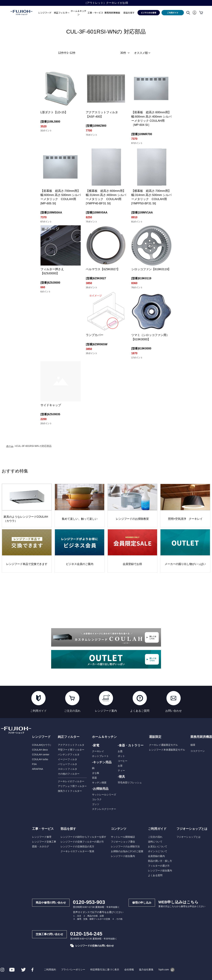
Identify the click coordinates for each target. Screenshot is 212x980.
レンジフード (41, 737)
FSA (34, 764)
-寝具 (121, 777)
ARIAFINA (37, 769)
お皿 (120, 751)
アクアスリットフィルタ (71, 745)
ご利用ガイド (173, 13)
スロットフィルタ (67, 769)
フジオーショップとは (188, 837)
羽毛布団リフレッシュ (130, 783)
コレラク (97, 799)
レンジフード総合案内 (123, 856)
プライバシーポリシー (73, 970)
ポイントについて (157, 851)
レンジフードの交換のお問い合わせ (92, 946)
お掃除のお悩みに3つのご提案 (127, 851)
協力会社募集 (146, 970)
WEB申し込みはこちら (178, 902)
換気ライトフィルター (70, 791)
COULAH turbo (40, 759)
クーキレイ (98, 751)
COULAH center (40, 755)
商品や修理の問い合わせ (50, 903)
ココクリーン (198, 751)
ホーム (10, 446)
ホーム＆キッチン (104, 737)
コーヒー (123, 761)
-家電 (96, 745)
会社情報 (129, 970)
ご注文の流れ (155, 837)
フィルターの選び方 (159, 866)
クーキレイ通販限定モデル (163, 745)
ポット (121, 756)
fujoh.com (167, 970)
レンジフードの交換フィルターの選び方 (82, 842)
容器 (94, 778)
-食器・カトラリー (131, 745)
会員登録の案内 (156, 856)
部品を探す (68, 829)
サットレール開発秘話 (123, 837)
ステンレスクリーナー (104, 809)
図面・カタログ (40, 846)
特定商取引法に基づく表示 (105, 970)
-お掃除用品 (100, 789)
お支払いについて (157, 846)
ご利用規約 (50, 970)
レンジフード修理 (41, 837)
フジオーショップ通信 (123, 842)
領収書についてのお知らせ (106, 3)
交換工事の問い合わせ (49, 934)
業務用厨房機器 (112, 13)
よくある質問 (155, 875)
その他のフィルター (68, 774)
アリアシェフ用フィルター (72, 786)
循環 (193, 745)
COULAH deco (40, 750)
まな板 (96, 773)
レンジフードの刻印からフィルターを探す (83, 837)
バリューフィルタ (67, 764)
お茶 (120, 766)
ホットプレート (100, 756)
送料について (155, 842)
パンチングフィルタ (68, 755)
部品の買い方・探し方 (160, 861)
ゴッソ (96, 804)
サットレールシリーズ (104, 795)
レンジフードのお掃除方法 (125, 846)
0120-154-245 (86, 934)
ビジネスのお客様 (149, 13)
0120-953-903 (89, 902)
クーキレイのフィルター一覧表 (77, 851)
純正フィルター (68, 737)
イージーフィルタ (67, 759)
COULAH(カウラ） (42, 745)
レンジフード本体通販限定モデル (167, 750)
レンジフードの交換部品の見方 (77, 846)
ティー (121, 770)
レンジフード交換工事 (44, 842)
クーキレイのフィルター (71, 781)
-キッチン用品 (102, 762)
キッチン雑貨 (99, 783)
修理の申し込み (141, 903)
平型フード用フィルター (71, 750)
